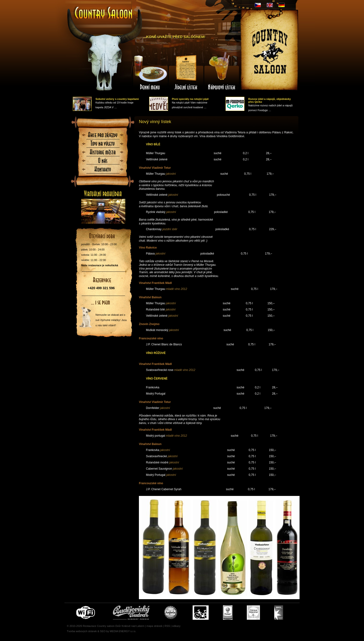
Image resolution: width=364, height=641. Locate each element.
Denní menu (150, 72)
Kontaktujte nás (103, 171)
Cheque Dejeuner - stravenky (253, 613)
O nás (103, 162)
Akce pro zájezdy (103, 136)
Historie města (103, 153)
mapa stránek (155, 626)
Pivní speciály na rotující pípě (190, 99)
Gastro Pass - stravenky (279, 613)
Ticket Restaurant (228, 613)
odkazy (176, 626)
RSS (167, 626)
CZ (258, 5)
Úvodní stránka (104, 13)
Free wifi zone (86, 613)
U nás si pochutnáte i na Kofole (171, 613)
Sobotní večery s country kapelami (117, 99)
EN (270, 5)
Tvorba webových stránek (82, 631)
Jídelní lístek (186, 72)
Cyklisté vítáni (201, 613)
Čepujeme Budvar (131, 613)
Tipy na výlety (103, 145)
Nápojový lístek (222, 72)
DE (282, 5)
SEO (103, 631)
